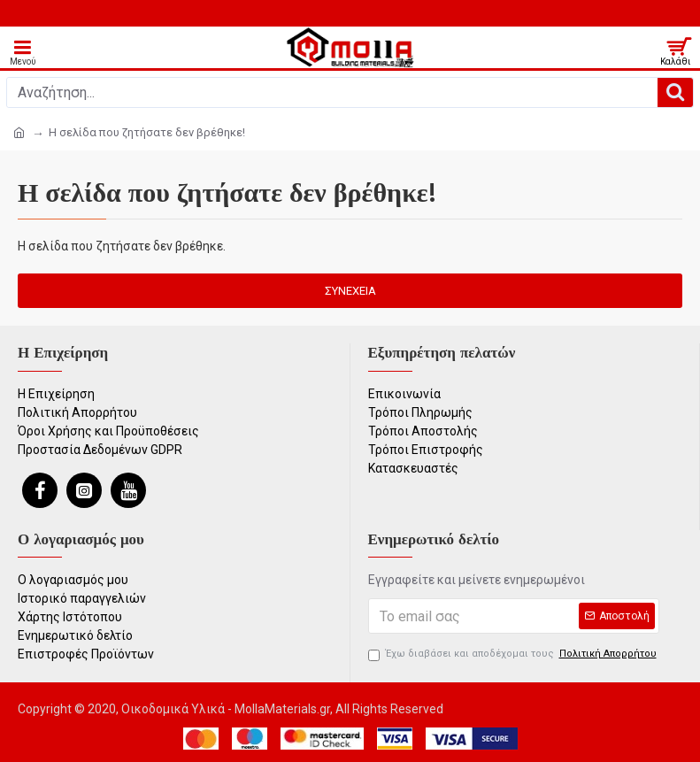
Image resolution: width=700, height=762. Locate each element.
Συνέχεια (350, 291)
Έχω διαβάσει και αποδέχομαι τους (514, 654)
